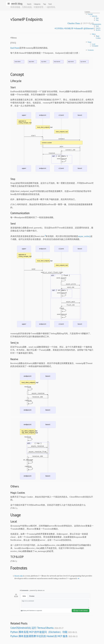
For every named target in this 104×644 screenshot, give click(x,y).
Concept (90, 14)
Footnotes (91, 50)
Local (93, 44)
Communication (96, 24)
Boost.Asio (19, 576)
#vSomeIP (78, 28)
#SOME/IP (69, 28)
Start (97, 18)
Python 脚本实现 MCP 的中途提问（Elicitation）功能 (44, 632)
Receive (98, 30)
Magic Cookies (98, 37)
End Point (15, 48)
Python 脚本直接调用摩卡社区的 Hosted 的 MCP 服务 (44, 636)
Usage (89, 42)
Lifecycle (94, 16)
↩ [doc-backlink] (78, 578)
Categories (37, 4)
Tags (44, 4)
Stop (97, 20)
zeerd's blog (16, 4)
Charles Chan (74, 23)
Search (29, 4)
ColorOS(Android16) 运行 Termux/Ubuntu (37, 628)
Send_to (98, 28)
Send (97, 26)
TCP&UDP (95, 46)
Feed (50, 4)
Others (94, 34)
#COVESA (59, 28)
